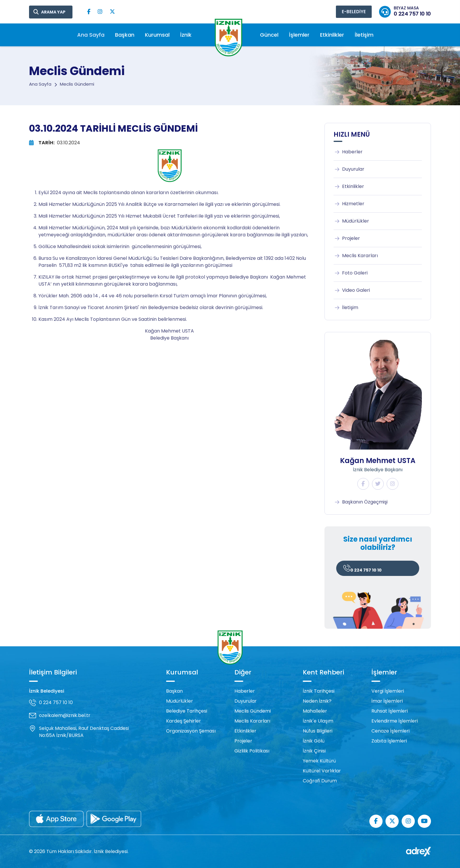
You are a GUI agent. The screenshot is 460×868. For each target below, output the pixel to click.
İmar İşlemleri (387, 701)
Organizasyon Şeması (191, 731)
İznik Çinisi (314, 751)
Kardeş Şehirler (184, 721)
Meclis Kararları (356, 256)
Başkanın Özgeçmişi (361, 502)
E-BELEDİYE (354, 12)
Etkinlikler (332, 35)
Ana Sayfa (91, 35)
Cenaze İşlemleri (390, 731)
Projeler (347, 238)
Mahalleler (315, 711)
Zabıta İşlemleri (389, 741)
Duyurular (349, 169)
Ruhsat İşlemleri (390, 711)
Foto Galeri (351, 273)
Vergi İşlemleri (388, 691)
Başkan (125, 35)
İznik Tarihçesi (319, 691)
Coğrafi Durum (320, 781)
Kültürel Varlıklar (322, 771)
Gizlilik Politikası (252, 751)
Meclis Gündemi (253, 711)
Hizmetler (349, 204)
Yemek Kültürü (319, 761)
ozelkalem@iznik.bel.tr (65, 715)
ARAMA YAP (53, 12)
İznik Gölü (314, 741)
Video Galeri (352, 290)
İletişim (364, 35)
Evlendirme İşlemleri (395, 721)
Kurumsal (157, 35)
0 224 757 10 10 (362, 569)
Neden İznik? (317, 701)
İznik (186, 35)
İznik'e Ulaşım (318, 721)
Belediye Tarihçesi (187, 711)
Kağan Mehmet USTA (378, 461)
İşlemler (299, 35)
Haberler (348, 152)
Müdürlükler (351, 221)
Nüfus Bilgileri (318, 731)
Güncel (269, 35)
